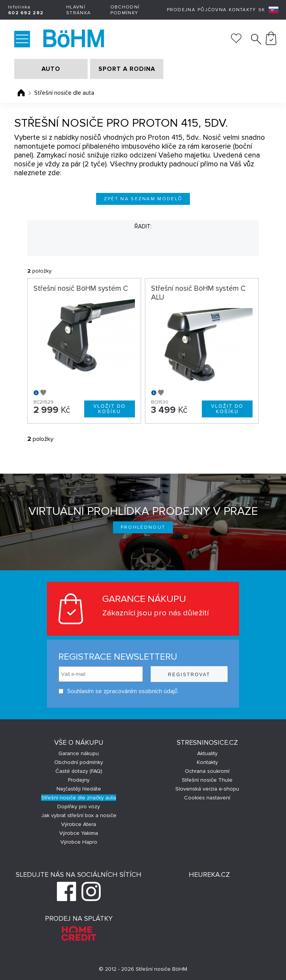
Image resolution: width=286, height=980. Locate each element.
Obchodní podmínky (125, 10)
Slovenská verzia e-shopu (207, 789)
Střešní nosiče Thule (207, 780)
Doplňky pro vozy (79, 807)
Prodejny (79, 780)
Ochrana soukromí (207, 771)
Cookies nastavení (207, 798)
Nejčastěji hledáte (79, 789)
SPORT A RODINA (127, 69)
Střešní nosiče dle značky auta (79, 798)
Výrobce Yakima (79, 833)
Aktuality (207, 753)
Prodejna (181, 10)
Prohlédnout (143, 527)
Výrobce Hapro (79, 842)
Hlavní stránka (78, 10)
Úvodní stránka (21, 93)
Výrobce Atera (79, 824)
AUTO (51, 69)
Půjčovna (212, 10)
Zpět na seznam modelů (143, 199)
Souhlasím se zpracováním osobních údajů (118, 691)
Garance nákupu (79, 753)
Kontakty (242, 10)
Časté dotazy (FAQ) (79, 771)
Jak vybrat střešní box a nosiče (79, 815)
